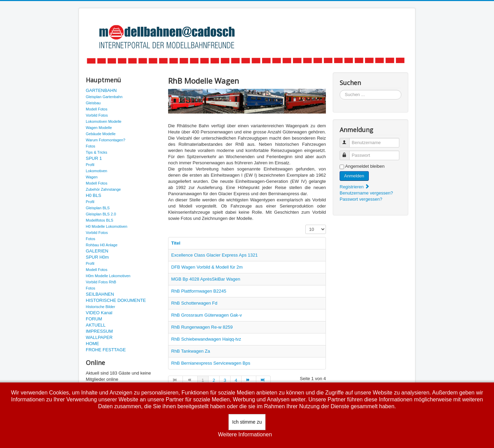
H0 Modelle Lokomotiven (107, 226)
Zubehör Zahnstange (103, 189)
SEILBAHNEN (100, 294)
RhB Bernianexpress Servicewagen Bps (211, 363)
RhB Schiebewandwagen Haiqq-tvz (206, 339)
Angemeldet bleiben (365, 166)
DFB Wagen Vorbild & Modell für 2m (207, 267)
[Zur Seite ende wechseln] (263, 380)
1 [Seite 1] (203, 380)
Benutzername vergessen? (366, 193)
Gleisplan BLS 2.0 (101, 214)
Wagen (92, 177)
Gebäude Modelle (101, 134)
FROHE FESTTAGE (106, 350)
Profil (90, 165)
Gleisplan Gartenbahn (104, 97)
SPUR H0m (97, 257)
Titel (176, 243)
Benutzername (348, 140)
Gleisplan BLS (98, 208)
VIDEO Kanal (99, 313)
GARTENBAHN (101, 90)
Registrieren (355, 187)
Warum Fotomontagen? (105, 140)
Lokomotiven (96, 171)
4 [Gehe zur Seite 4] (236, 380)
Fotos (91, 146)
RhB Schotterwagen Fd (194, 303)
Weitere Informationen (245, 434)
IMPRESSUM (99, 331)
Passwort (348, 152)
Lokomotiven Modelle (104, 121)
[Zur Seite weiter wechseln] (249, 380)
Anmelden (354, 176)
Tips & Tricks (97, 152)
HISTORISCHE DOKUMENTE (116, 300)
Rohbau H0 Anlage (102, 245)
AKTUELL (96, 325)
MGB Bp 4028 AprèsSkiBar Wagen (206, 279)
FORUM (94, 319)
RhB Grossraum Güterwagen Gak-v (207, 315)
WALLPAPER (99, 337)
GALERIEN (97, 251)
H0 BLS (93, 195)
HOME (92, 344)
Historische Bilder (101, 307)
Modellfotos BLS (99, 220)
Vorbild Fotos (97, 115)
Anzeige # (305, 225)
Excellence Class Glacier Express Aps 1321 (214, 255)
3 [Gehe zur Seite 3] (225, 380)
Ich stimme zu (247, 422)
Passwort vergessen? (361, 199)
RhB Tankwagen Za (191, 351)
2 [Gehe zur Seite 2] (214, 380)
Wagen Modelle (99, 128)
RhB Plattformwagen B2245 (199, 291)
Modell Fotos (97, 109)
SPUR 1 (94, 158)
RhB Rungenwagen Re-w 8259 (202, 327)
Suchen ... (340, 90)
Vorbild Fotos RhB (101, 282)
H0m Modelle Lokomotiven (108, 276)
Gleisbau (93, 103)
